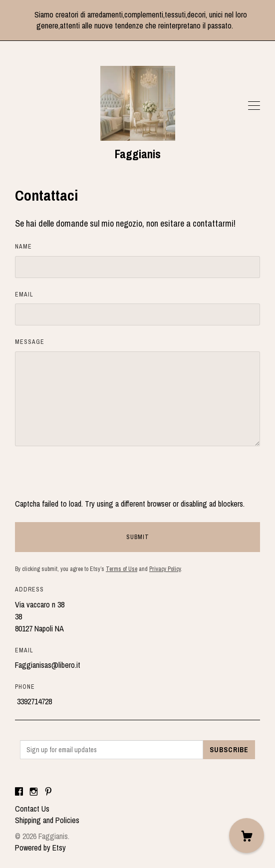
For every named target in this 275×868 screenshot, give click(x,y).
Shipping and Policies (47, 820)
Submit (138, 537)
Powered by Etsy (40, 848)
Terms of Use (122, 569)
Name (23, 247)
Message (30, 342)
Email (24, 294)
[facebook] (19, 792)
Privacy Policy (165, 569)
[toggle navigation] (254, 106)
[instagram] (34, 792)
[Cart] (247, 836)
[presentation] (91, 478)
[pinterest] (48, 792)
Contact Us (32, 809)
